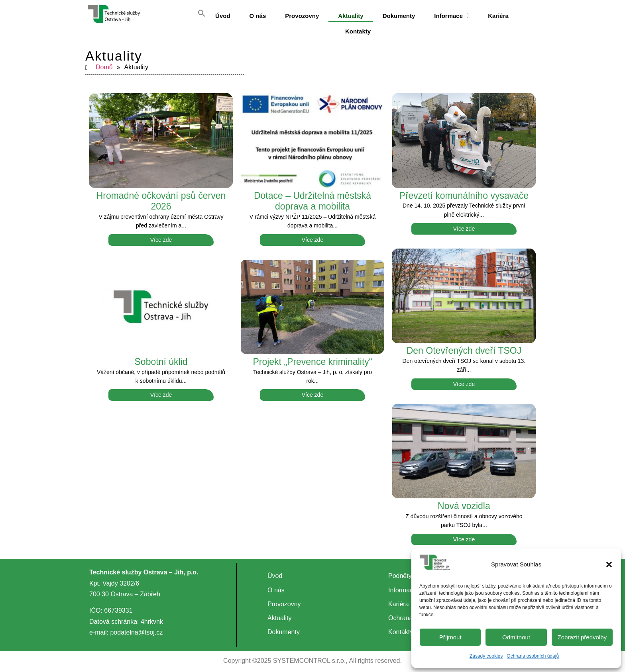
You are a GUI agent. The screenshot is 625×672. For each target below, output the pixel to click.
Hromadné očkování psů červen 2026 (161, 196)
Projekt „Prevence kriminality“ (312, 357)
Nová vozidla (464, 501)
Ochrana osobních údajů (533, 656)
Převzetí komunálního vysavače (464, 191)
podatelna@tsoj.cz (136, 628)
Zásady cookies (486, 656)
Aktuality (351, 16)
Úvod (223, 16)
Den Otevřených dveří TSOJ (464, 346)
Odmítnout (516, 637)
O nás (258, 16)
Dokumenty (399, 16)
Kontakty (358, 29)
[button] (609, 564)
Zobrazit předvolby (582, 637)
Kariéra (498, 16)
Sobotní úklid (161, 357)
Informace (451, 16)
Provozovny (302, 16)
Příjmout (450, 637)
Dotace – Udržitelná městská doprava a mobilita (312, 196)
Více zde (161, 235)
